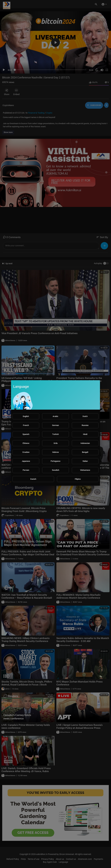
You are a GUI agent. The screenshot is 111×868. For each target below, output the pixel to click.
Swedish (56, 470)
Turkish (55, 434)
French (26, 425)
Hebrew (56, 452)
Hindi (85, 434)
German (55, 425)
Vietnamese (85, 470)
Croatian (26, 452)
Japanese (26, 461)
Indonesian (85, 443)
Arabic (55, 416)
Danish (33, 479)
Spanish (26, 434)
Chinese (26, 443)
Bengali (85, 452)
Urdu (56, 443)
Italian (85, 461)
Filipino (78, 479)
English (26, 416)
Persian (26, 470)
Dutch (85, 416)
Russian (85, 425)
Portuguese (55, 461)
